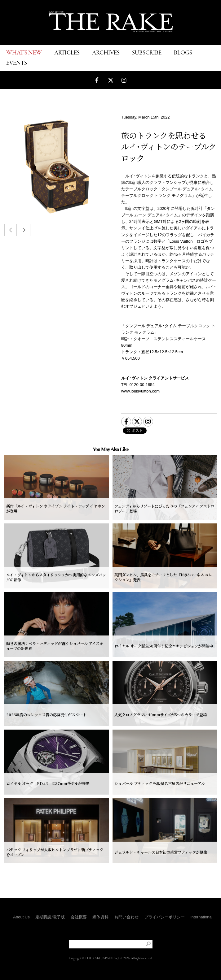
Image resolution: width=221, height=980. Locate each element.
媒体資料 (100, 917)
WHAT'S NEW (24, 53)
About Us (21, 917)
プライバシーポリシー (165, 917)
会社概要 (79, 917)
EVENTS (17, 63)
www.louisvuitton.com (140, 391)
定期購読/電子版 (50, 917)
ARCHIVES (106, 53)
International (201, 917)
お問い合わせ (126, 917)
